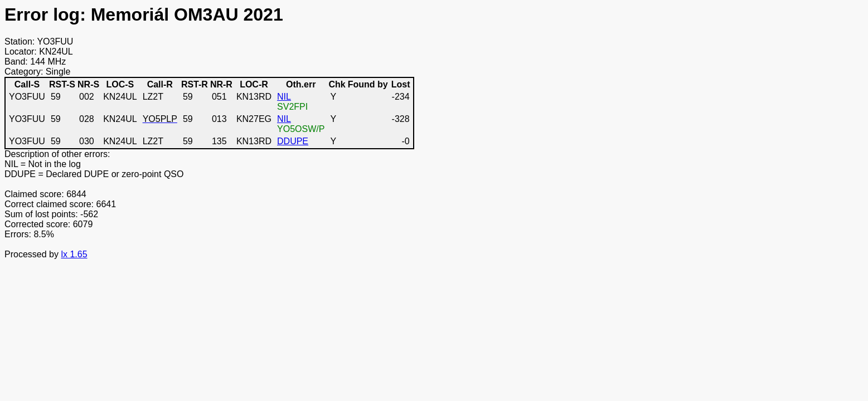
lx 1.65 (74, 254)
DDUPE (293, 141)
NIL (284, 97)
